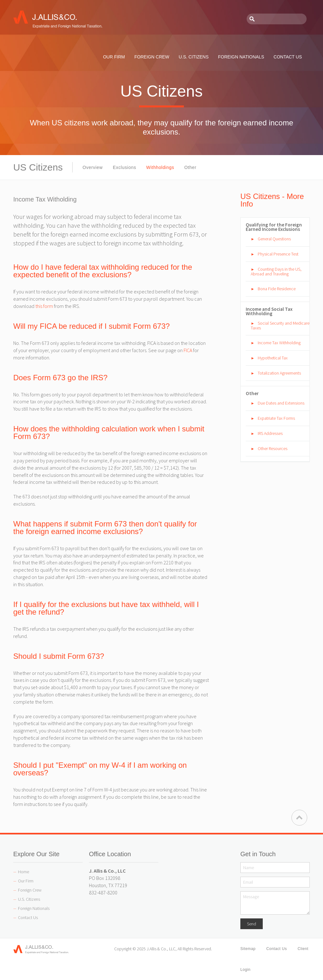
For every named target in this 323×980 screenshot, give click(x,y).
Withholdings (160, 167)
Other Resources (273, 448)
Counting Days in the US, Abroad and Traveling (276, 271)
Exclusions (125, 167)
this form (44, 306)
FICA (188, 350)
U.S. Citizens (29, 899)
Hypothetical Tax (273, 358)
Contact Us (28, 917)
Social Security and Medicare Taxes (280, 325)
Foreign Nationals (34, 908)
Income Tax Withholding (279, 343)
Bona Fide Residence (277, 289)
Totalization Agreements (279, 373)
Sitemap (248, 949)
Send (252, 924)
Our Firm (26, 881)
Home (23, 872)
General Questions (274, 239)
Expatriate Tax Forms (276, 418)
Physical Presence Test (278, 254)
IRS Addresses (270, 433)
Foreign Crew (30, 890)
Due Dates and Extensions (281, 403)
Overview (93, 167)
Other (190, 167)
